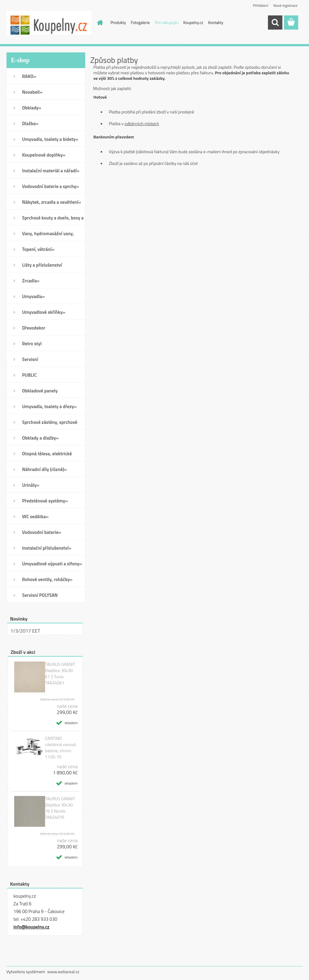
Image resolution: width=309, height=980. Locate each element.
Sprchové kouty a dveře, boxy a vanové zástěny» (53, 220)
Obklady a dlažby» (41, 438)
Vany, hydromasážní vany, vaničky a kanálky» (48, 236)
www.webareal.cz (63, 972)
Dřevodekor (34, 328)
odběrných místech (142, 123)
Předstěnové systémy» (45, 501)
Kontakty (216, 23)
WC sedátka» (35, 517)
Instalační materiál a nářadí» (51, 171)
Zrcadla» (31, 281)
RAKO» (29, 76)
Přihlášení (260, 5)
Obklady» (32, 108)
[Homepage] (99, 23)
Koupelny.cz (193, 23)
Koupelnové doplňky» (44, 155)
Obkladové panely (40, 391)
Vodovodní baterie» (42, 532)
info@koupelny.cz (31, 927)
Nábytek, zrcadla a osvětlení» (52, 202)
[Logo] (49, 23)
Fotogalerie (140, 23)
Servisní (30, 359)
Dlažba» (30, 123)
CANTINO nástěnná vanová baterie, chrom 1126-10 (61, 748)
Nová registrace (285, 5)
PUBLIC (29, 375)
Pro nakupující (166, 23)
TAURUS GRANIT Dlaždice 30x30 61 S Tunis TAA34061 (60, 674)
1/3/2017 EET (25, 631)
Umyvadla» (34, 296)
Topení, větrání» (38, 249)
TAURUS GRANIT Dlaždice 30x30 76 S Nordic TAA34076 (60, 808)
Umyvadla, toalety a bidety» (50, 139)
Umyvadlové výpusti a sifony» (52, 564)
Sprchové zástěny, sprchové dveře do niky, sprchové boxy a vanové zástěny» (53, 424)
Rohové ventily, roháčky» (47, 579)
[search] (275, 23)
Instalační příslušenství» (47, 548)
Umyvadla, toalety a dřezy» (50, 406)
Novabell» (32, 92)
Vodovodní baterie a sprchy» (51, 186)
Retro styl (32, 344)
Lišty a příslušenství (42, 265)
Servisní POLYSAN (40, 595)
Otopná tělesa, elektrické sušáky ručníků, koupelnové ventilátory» (50, 456)
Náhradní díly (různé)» (45, 469)
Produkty (118, 23)
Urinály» (31, 485)
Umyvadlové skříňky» (44, 312)
